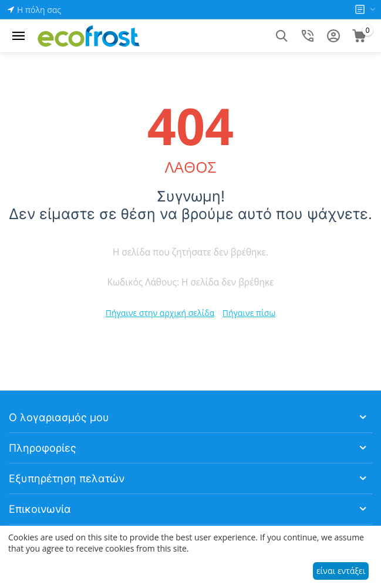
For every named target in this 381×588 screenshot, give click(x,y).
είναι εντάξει (341, 571)
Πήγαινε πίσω (249, 313)
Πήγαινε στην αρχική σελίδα (160, 313)
